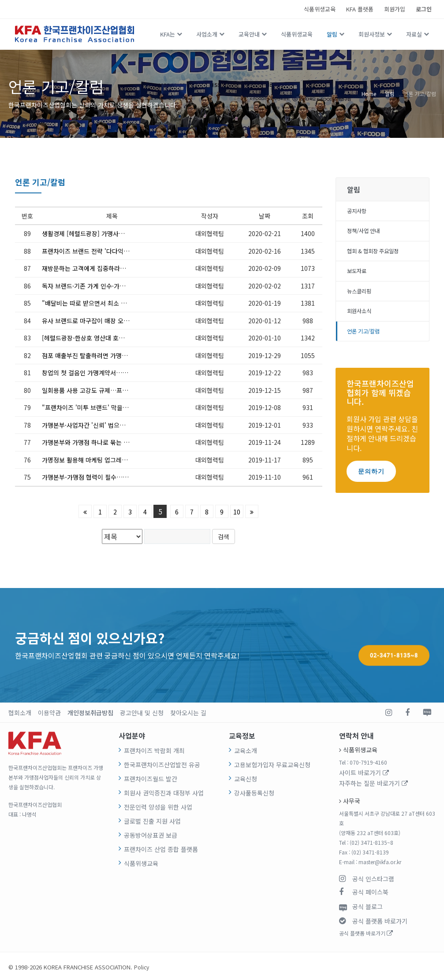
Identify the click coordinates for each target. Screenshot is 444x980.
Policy (142, 965)
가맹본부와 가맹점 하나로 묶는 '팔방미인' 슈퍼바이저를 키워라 (104, 442)
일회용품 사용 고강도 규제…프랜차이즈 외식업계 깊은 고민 (104, 390)
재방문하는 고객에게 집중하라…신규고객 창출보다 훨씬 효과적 (104, 268)
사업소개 (207, 34)
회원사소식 (361, 319)
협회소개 (18, 712)
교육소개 (244, 750)
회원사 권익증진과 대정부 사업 (157, 790)
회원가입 (395, 9)
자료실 (414, 34)
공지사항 (358, 212)
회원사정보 (372, 34)
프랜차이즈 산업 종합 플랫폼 (155, 842)
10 (237, 512)
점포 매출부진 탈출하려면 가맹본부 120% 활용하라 (104, 355)
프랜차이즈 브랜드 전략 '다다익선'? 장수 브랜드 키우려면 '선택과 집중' (104, 251)
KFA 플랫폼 (360, 9)
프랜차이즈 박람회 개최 (149, 750)
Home (369, 94)
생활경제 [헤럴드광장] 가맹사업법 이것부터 (94, 233)
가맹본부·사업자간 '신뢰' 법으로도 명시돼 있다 (98, 425)
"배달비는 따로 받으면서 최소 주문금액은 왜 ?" (99, 303)
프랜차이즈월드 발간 (146, 776)
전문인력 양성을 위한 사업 (153, 803)
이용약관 (44, 712)
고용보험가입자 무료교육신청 (266, 763)
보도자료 (358, 276)
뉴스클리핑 (361, 297)
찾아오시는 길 (164, 712)
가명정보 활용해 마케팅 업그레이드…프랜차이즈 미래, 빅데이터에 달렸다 (104, 460)
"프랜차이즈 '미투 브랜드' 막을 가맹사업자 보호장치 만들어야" (104, 407)
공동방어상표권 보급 (146, 829)
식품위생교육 (320, 9)
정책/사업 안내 (366, 233)
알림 (332, 34)
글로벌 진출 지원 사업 (148, 816)
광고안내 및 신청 (124, 712)
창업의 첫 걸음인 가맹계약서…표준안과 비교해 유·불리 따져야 (104, 373)
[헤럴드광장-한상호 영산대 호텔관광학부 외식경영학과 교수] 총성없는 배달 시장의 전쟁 (104, 338)
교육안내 (249, 34)
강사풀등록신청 (251, 790)
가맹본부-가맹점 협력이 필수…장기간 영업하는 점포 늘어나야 (104, 477)
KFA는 (168, 34)
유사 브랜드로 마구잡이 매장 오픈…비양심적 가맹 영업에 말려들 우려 (104, 321)
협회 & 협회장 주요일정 (378, 255)
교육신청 (244, 776)
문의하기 (371, 481)
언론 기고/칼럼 (420, 94)
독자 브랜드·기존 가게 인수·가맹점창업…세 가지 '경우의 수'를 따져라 (104, 286)
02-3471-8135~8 (394, 645)
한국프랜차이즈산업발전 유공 (156, 763)
